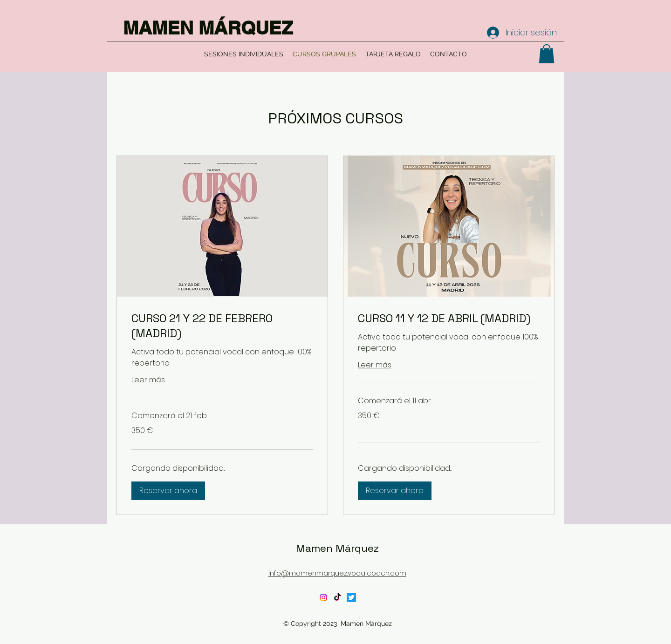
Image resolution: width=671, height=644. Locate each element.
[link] (222, 326)
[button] (547, 54)
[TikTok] (337, 597)
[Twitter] (351, 597)
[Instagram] (323, 597)
